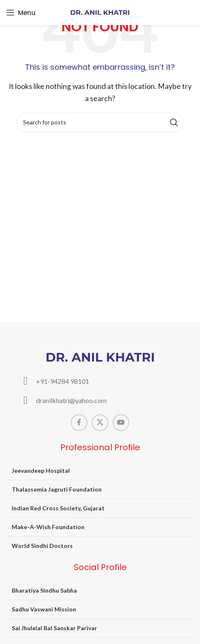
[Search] (100, 122)
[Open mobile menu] (21, 13)
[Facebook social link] (79, 423)
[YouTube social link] (121, 423)
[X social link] (100, 423)
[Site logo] (100, 11)
